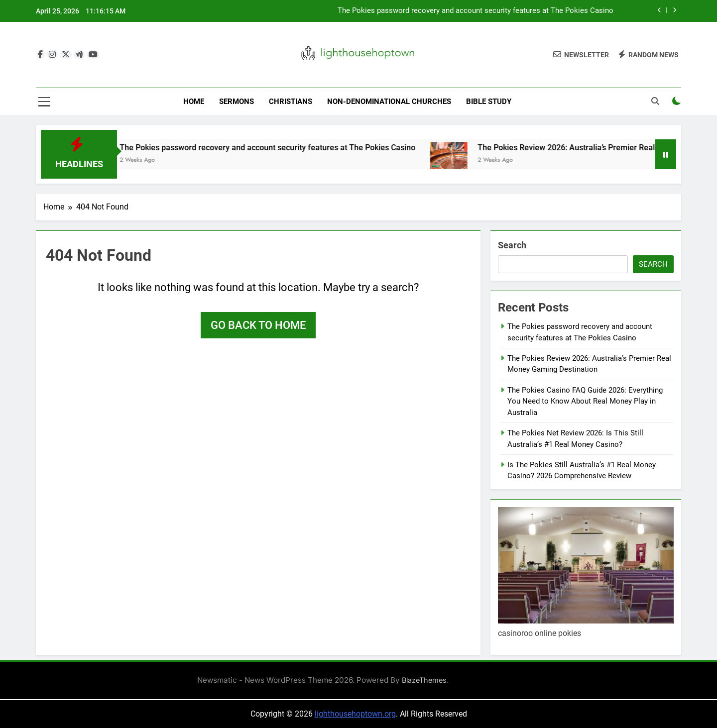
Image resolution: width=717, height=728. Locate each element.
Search (512, 245)
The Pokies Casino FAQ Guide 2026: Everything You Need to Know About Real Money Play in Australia (585, 401)
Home (194, 102)
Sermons (237, 102)
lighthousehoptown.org (355, 714)
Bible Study (489, 102)
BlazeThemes (424, 680)
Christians (291, 102)
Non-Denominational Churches (389, 102)
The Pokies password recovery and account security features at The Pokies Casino (476, 11)
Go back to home (258, 325)
